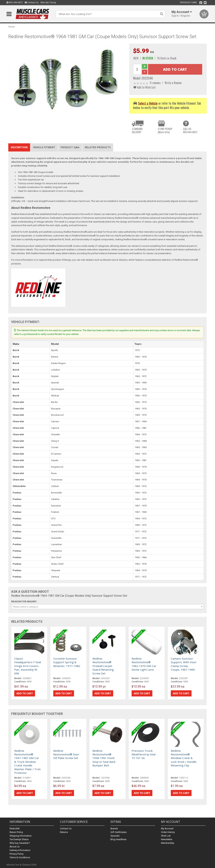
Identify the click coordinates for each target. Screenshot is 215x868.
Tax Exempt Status (19, 839)
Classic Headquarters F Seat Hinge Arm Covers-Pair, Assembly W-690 (28, 666)
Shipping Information (21, 836)
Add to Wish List (145, 87)
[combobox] (108, 607)
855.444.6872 (15, 3)
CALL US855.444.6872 (190, 130)
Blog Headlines (118, 839)
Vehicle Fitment (44, 147)
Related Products (98, 147)
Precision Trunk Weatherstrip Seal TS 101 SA (144, 754)
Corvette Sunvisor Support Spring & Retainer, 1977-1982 (67, 662)
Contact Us (32, 3)
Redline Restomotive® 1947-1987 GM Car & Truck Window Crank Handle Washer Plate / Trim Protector (27, 762)
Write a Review (173, 83)
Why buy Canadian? (20, 843)
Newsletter (167, 839)
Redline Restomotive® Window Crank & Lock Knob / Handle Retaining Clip (184, 758)
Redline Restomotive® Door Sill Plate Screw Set (66, 754)
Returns (64, 832)
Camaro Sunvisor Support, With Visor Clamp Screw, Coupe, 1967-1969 (184, 664)
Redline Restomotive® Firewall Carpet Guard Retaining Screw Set (103, 666)
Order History (168, 832)
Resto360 (15, 829)
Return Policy (16, 832)
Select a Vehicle (148, 103)
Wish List (166, 836)
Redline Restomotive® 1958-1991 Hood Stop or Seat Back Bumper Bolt (104, 758)
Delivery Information (20, 850)
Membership (168, 843)
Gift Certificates (119, 832)
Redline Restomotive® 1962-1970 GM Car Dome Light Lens (144, 664)
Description (19, 147)
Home (11, 27)
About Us (15, 847)
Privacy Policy (17, 854)
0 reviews (155, 83)
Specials (115, 836)
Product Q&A (70, 147)
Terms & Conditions (20, 857)
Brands (114, 829)
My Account (167, 829)
